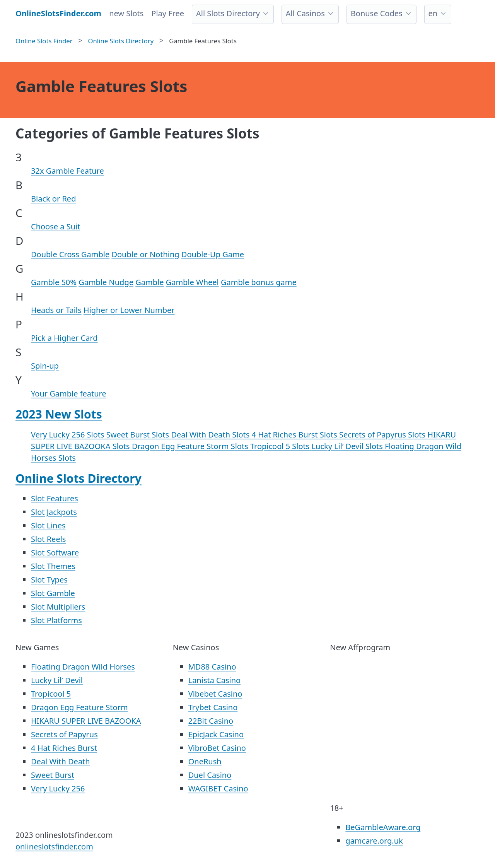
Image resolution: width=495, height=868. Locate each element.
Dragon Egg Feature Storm (79, 707)
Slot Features (55, 498)
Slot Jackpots (54, 512)
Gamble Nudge (106, 282)
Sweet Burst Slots (139, 435)
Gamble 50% (54, 282)
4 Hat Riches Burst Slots (296, 435)
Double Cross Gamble (70, 254)
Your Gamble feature (69, 394)
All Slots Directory (228, 13)
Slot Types (49, 580)
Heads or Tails (56, 310)
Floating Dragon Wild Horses (83, 667)
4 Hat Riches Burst (64, 748)
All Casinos (305, 13)
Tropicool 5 (51, 694)
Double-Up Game (213, 254)
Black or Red (53, 199)
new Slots (126, 13)
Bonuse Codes (377, 13)
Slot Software (55, 553)
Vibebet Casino (215, 694)
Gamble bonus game (259, 282)
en (433, 13)
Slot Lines (48, 525)
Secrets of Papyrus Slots (383, 435)
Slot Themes (53, 566)
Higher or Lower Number (129, 310)
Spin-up (45, 366)
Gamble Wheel (192, 282)
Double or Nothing (145, 254)
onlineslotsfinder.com (54, 847)
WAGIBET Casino (218, 789)
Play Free (168, 13)
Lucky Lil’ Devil (57, 680)
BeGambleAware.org (383, 827)
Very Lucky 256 (58, 789)
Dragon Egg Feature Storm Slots (191, 446)
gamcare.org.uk (374, 841)
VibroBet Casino (217, 748)
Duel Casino (210, 775)
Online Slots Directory (79, 478)
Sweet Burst (53, 775)
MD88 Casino (212, 667)
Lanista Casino (215, 680)
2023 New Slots (59, 414)
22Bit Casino (211, 721)
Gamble (149, 282)
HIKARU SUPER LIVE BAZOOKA (86, 721)
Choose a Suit (55, 226)
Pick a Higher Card (64, 338)
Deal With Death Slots (211, 435)
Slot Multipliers (58, 607)
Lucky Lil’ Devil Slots (348, 446)
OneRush (205, 761)
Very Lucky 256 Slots (69, 435)
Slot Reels (48, 539)
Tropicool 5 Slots (281, 446)
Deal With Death (61, 761)
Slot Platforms (56, 620)
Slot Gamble (53, 593)
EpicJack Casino (216, 734)
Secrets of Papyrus (64, 734)
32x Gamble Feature (67, 171)
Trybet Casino (213, 707)
